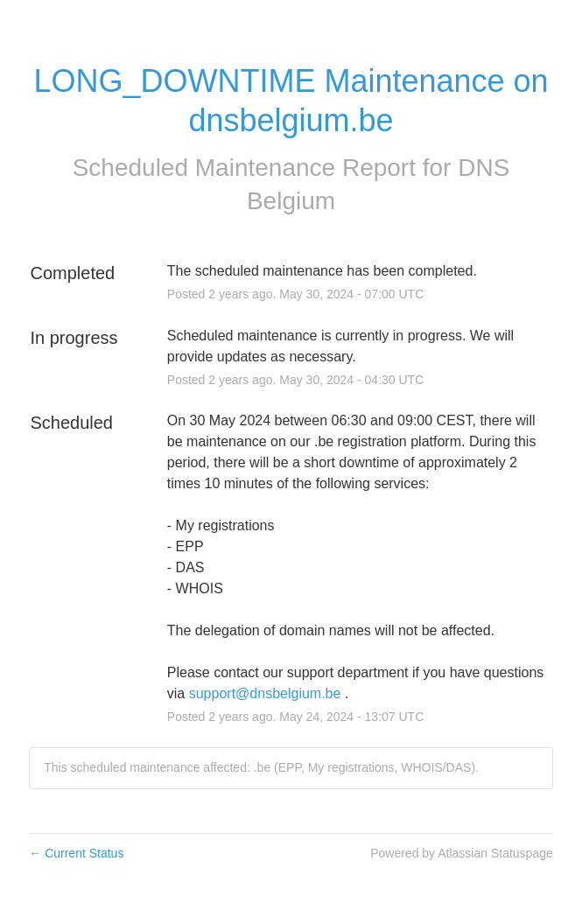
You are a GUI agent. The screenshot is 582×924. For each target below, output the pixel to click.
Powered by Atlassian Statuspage (462, 853)
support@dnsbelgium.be (265, 693)
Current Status (76, 853)
